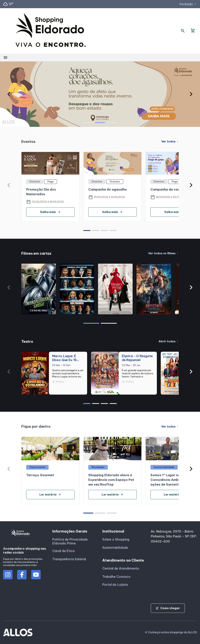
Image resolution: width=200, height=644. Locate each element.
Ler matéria (50, 495)
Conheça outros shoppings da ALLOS (171, 632)
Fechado (188, 4)
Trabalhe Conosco (116, 577)
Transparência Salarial (69, 559)
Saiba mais (50, 212)
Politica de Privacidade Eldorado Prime (70, 541)
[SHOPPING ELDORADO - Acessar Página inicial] (51, 31)
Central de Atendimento (121, 568)
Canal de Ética (63, 551)
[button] (9, 94)
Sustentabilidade (115, 548)
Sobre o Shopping (116, 539)
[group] (100, 94)
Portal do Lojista (115, 585)
